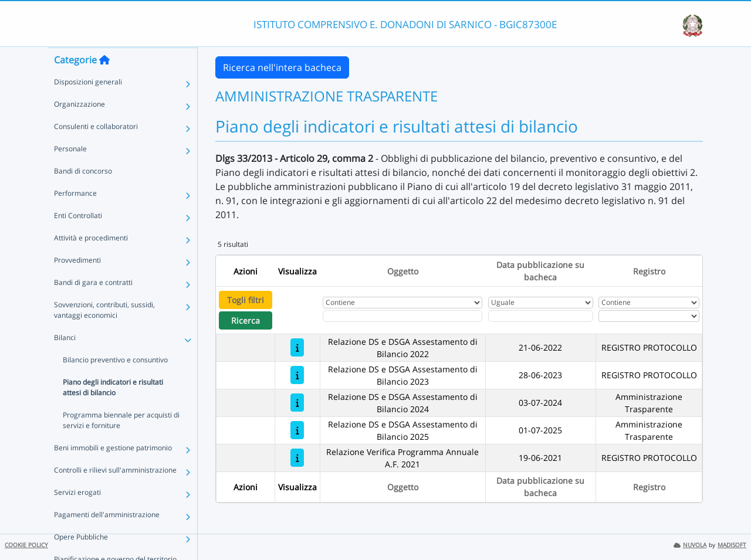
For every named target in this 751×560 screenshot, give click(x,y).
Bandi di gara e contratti (93, 305)
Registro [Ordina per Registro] (649, 271)
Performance (75, 216)
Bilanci (65, 360)
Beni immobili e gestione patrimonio (113, 471)
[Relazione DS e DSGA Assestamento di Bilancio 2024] (297, 403)
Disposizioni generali (88, 105)
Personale (70, 172)
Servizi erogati (77, 515)
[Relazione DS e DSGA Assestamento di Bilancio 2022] (297, 347)
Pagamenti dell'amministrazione (107, 537)
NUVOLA (690, 545)
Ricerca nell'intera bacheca (282, 67)
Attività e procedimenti (91, 261)
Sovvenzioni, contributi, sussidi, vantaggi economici (104, 333)
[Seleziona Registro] (649, 316)
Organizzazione (80, 127)
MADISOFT (732, 545)
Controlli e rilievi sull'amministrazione (115, 493)
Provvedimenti (77, 283)
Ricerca (246, 320)
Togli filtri (246, 300)
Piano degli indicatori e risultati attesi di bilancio (113, 410)
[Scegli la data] (541, 316)
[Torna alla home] (104, 83)
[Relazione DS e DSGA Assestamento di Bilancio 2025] (297, 430)
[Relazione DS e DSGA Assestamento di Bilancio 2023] (297, 375)
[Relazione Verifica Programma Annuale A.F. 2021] (297, 458)
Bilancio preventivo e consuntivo (115, 383)
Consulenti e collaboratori (96, 149)
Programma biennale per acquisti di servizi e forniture (121, 443)
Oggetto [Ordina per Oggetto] (403, 271)
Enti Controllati (78, 238)
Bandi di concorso (83, 194)
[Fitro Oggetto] (402, 316)
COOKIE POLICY (26, 545)
